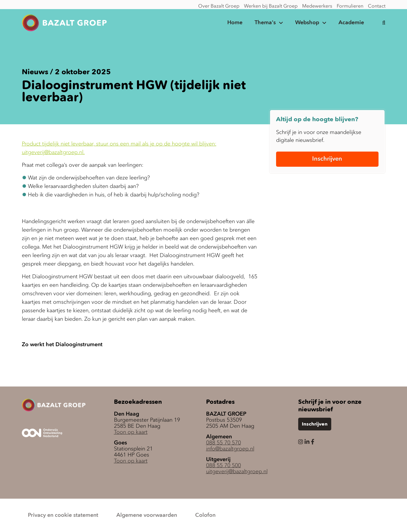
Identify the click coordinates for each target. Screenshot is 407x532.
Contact (377, 6)
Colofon (205, 515)
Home (235, 23)
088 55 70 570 (224, 443)
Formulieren (350, 6)
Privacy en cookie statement (63, 515)
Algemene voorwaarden (147, 515)
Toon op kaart (131, 432)
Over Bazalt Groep (219, 6)
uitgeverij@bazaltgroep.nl (237, 471)
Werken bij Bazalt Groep (271, 6)
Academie (351, 23)
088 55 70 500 (224, 465)
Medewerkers (317, 6)
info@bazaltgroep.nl (230, 449)
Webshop (307, 23)
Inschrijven (327, 159)
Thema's (265, 23)
